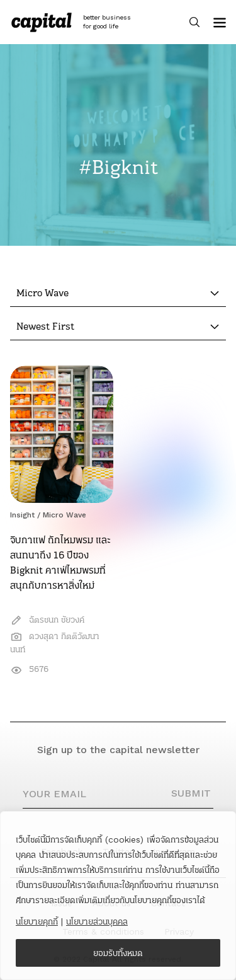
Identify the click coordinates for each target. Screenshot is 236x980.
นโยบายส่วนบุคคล (97, 921)
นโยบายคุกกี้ (37, 921)
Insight (22, 515)
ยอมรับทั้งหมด (118, 953)
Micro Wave (65, 515)
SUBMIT (191, 793)
